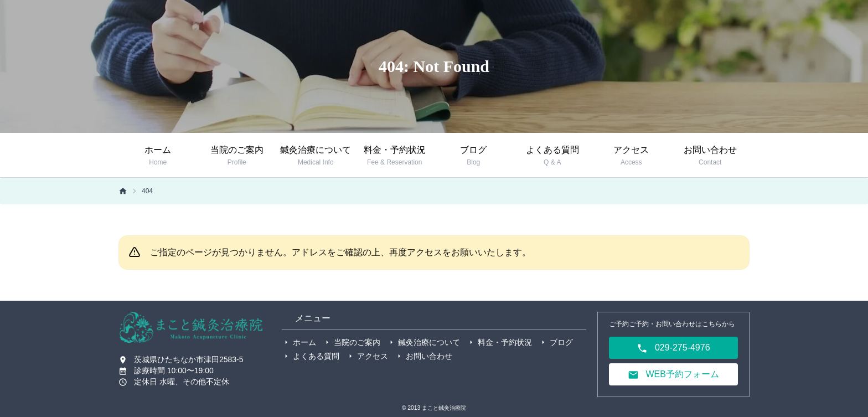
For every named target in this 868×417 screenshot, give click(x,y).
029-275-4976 (673, 348)
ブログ (561, 342)
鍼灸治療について (429, 342)
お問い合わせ (429, 356)
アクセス (373, 356)
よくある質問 (316, 356)
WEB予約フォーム (673, 375)
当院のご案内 (357, 342)
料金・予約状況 (505, 342)
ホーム (304, 342)
